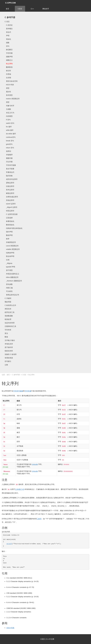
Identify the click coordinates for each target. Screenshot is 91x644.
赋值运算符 (9, 193)
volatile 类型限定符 (12, 249)
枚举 (7, 239)
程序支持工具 (10, 312)
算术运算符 (9, 190)
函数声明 (9, 57)
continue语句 (10, 137)
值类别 (8, 151)
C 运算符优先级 (11, 214)
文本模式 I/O (20, 489)
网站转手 (46, 9)
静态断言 (9, 50)
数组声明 (9, 235)
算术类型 (9, 95)
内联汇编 (9, 288)
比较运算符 (9, 186)
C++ (32, 9)
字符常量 (9, 53)
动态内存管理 (10, 323)
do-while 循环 (10, 134)
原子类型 (9, 270)
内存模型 (9, 116)
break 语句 (9, 141)
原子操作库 (9, 347)
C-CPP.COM (10, 3)
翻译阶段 (9, 67)
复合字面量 (9, 169)
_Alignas (8, 263)
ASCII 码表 (9, 85)
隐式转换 (9, 176)
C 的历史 (9, 25)
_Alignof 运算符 (11, 207)
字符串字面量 (10, 165)
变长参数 (9, 284)
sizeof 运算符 (10, 204)
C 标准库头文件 (10, 305)
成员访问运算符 (11, 179)
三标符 (39, 519)
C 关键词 (8, 298)
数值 (6, 337)
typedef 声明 (10, 267)
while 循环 (9, 130)
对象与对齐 (9, 106)
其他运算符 (9, 200)
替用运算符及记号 (12, 295)
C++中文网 (50, 639)
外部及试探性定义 (12, 274)
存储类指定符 (10, 242)
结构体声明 (9, 253)
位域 (7, 260)
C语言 (20, 9)
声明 (7, 36)
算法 (6, 333)
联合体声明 (9, 256)
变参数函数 (9, 316)
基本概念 (9, 29)
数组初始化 (9, 225)
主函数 (8, 109)
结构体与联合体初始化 (14, 228)
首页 (7, 9)
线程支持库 (9, 351)
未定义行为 (9, 113)
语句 (7, 46)
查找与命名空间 (11, 81)
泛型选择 (9, 218)
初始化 (8, 39)
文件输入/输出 (10, 340)
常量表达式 (9, 172)
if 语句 (8, 120)
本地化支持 (9, 344)
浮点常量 (9, 162)
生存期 (8, 78)
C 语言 (7, 22)
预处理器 (8, 302)
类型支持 (8, 309)
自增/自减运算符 (11, 197)
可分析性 (9, 291)
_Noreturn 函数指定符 (13, 281)
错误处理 (8, 319)
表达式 (8, 32)
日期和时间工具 (10, 326)
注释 (6, 365)
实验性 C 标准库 (11, 354)
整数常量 (9, 158)
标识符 (8, 71)
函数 (7, 43)
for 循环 (8, 127)
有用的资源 (9, 358)
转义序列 (9, 64)
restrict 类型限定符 (12, 99)
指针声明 (9, 232)
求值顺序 (9, 155)
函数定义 (9, 60)
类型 (7, 88)
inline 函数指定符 (12, 277)
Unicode (35, 464)
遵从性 (8, 92)
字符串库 (8, 330)
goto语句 (9, 144)
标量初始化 (9, 221)
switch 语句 (9, 123)
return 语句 (9, 148)
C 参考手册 (10, 17)
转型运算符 (9, 211)
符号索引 (8, 361)
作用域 (8, 74)
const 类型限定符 (12, 246)
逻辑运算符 (9, 183)
